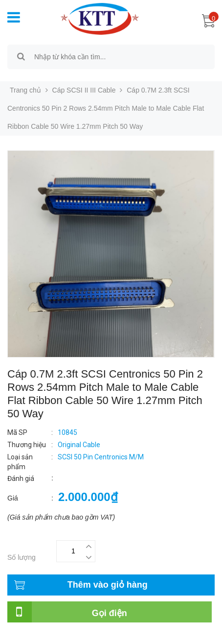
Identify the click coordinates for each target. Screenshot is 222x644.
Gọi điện (110, 613)
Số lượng (22, 557)
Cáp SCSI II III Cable (84, 90)
